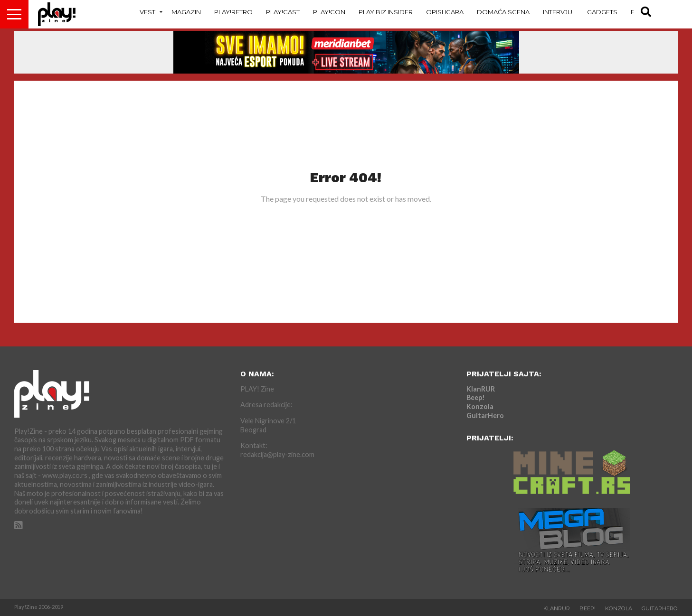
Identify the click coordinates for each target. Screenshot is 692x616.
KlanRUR (481, 389)
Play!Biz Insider (386, 12)
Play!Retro (233, 12)
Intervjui (558, 12)
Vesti (148, 12)
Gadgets (602, 12)
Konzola (480, 406)
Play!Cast (283, 12)
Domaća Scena (503, 12)
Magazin (186, 12)
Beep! (476, 397)
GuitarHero (485, 415)
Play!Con (329, 12)
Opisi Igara (445, 12)
